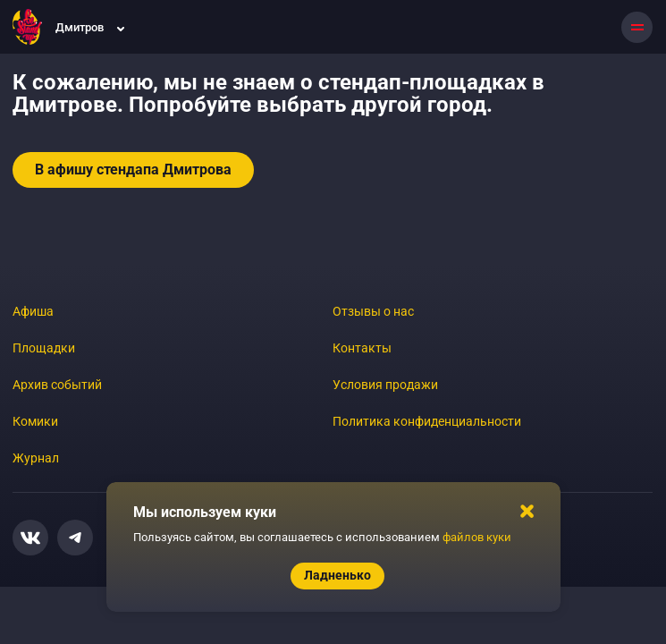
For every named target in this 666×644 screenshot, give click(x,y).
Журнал (36, 458)
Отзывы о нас (373, 311)
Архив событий (57, 385)
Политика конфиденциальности (427, 421)
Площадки (44, 348)
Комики (35, 421)
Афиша (33, 311)
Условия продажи (385, 385)
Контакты (362, 348)
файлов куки (477, 537)
